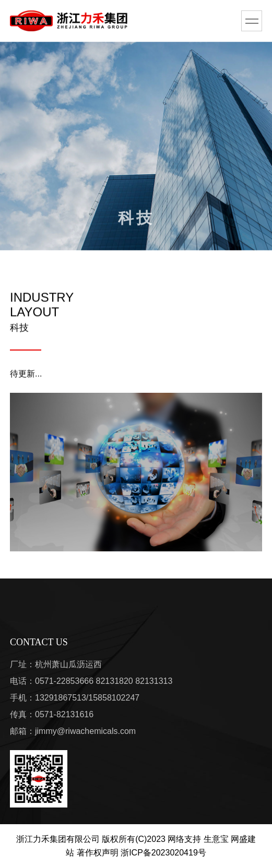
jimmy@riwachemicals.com (85, 731)
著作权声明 (98, 853)
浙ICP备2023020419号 (163, 853)
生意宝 (216, 839)
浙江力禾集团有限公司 (58, 839)
